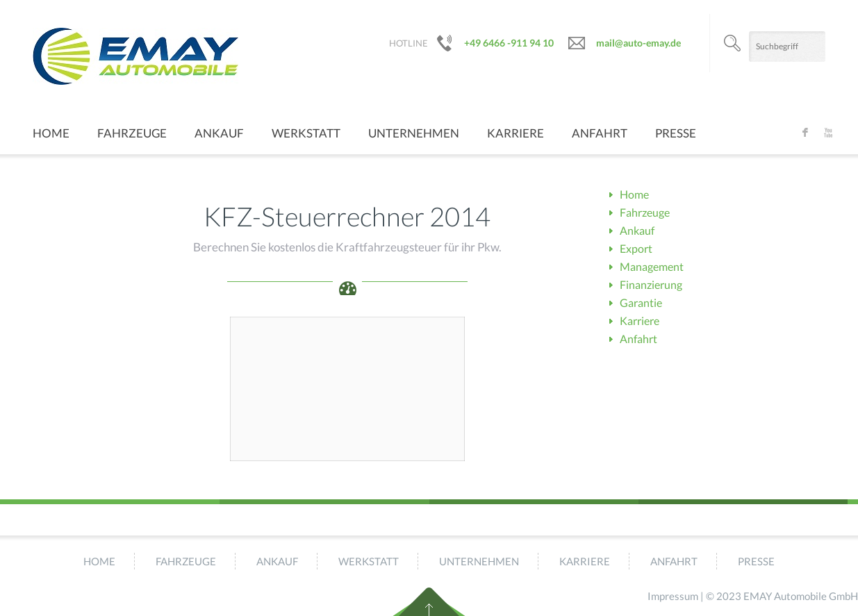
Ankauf (219, 133)
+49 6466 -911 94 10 (509, 43)
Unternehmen (414, 133)
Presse (676, 133)
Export (636, 248)
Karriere (515, 133)
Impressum (673, 596)
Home (51, 133)
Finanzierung (651, 284)
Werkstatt (306, 133)
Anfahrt (600, 133)
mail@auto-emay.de (638, 43)
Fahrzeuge (132, 133)
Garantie (641, 302)
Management (652, 266)
